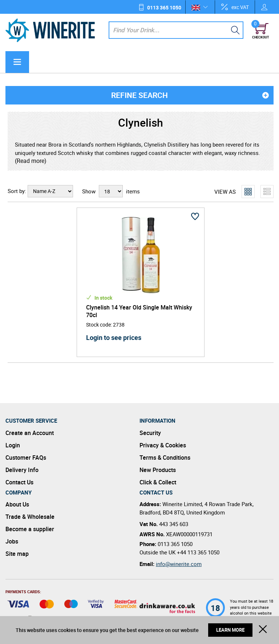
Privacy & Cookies (163, 445)
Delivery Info (22, 470)
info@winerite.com (179, 564)
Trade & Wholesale (30, 517)
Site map (17, 554)
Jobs (12, 541)
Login (13, 445)
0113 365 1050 (164, 7)
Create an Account (30, 433)
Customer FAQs (26, 458)
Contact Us (19, 482)
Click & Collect (158, 482)
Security (150, 433)
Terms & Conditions (165, 458)
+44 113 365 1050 (198, 552)
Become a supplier (30, 529)
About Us (17, 504)
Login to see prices (114, 337)
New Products (158, 470)
